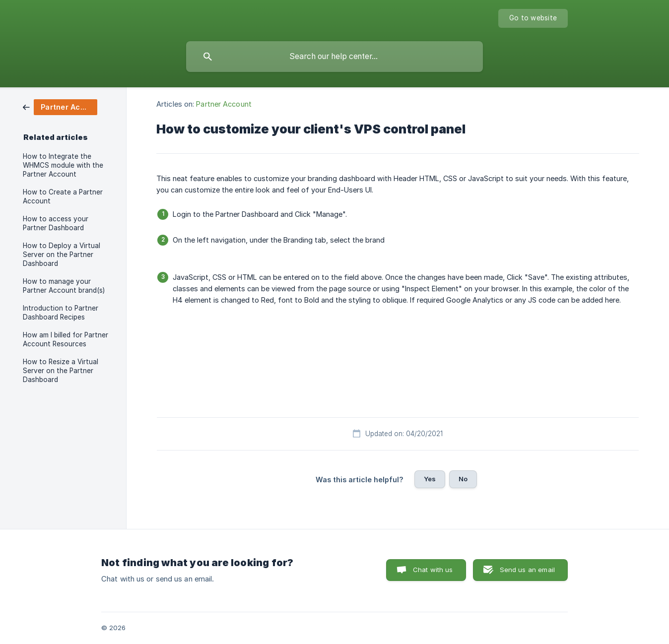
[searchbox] (334, 57)
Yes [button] (430, 479)
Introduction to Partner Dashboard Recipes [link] (61, 313)
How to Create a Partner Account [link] (63, 196)
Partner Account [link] (224, 104)
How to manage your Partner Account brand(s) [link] (64, 286)
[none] (533, 18)
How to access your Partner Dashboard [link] (56, 223)
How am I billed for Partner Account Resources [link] (66, 339)
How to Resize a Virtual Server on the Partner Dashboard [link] (61, 371)
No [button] (463, 479)
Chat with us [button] (433, 570)
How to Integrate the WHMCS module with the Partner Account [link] (63, 165)
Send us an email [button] (527, 570)
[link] (60, 106)
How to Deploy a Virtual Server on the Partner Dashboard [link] (62, 255)
